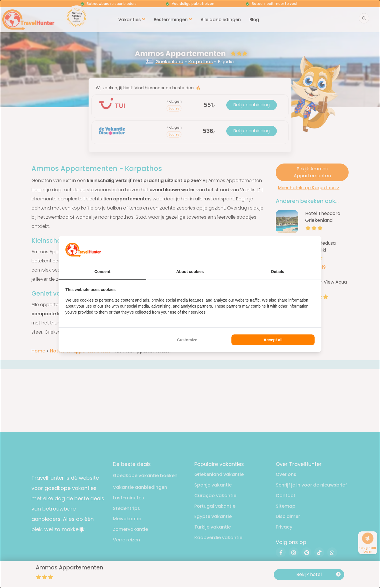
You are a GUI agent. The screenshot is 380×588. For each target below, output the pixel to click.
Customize (187, 340)
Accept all (273, 340)
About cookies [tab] (190, 272)
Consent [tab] (102, 272)
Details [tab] (278, 272)
